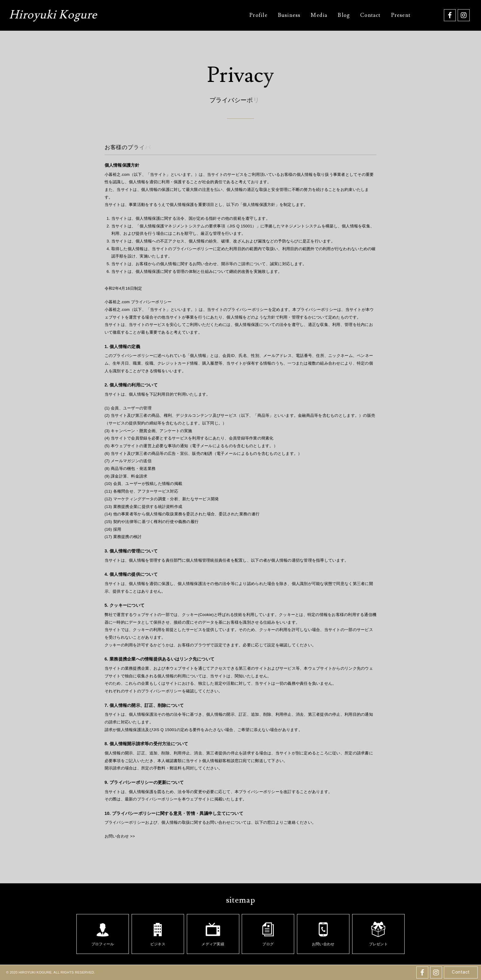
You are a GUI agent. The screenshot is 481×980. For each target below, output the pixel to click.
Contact (461, 972)
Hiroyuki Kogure (53, 16)
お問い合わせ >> (120, 836)
